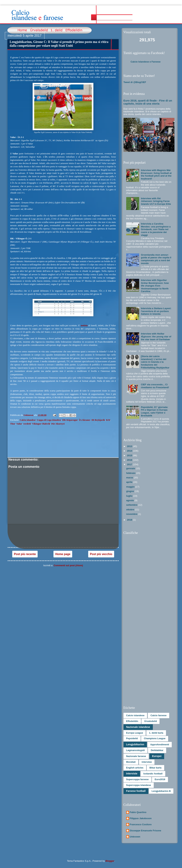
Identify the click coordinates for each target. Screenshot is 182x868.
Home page (63, 554)
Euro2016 (160, 779)
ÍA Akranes (85, 420)
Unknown (135, 837)
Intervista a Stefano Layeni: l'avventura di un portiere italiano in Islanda (156, 311)
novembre (132, 514)
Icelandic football (153, 774)
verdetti (27, 424)
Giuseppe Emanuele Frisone (146, 831)
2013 (130, 446)
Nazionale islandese (138, 727)
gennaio (131, 468)
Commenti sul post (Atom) (68, 565)
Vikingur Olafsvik (41, 424)
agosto (130, 500)
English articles (135, 768)
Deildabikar (157, 750)
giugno (130, 491)
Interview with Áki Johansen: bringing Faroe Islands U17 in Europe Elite (156, 201)
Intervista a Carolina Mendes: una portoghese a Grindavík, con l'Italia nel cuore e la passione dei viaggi (156, 229)
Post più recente (25, 554)
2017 (130, 464)
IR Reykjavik (98, 420)
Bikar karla (155, 768)
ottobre (131, 510)
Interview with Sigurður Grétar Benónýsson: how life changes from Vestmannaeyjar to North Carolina (155, 286)
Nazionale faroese (136, 756)
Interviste (132, 774)
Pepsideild (132, 738)
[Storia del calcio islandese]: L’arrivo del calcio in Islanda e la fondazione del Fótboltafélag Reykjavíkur (155, 362)
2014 (130, 451)
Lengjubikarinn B (161, 791)
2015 (130, 455)
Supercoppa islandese (139, 785)
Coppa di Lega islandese (49, 420)
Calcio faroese (159, 715)
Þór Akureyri (58, 424)
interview (147, 762)
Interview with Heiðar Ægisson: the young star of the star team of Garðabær (156, 336)
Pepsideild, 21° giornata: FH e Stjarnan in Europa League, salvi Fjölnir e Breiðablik (155, 411)
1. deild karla (156, 733)
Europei (157, 756)
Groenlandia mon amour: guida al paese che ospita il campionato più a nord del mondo (156, 259)
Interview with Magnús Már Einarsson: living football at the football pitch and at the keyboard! (156, 174)
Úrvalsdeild (150, 721)
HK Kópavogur (70, 420)
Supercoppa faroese (137, 779)
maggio (131, 487)
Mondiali (131, 762)
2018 (130, 520)
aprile (130, 482)
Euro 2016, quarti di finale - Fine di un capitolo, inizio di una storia (148, 102)
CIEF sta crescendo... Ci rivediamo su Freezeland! (155, 386)
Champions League (155, 738)
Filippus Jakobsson (141, 818)
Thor (13, 424)
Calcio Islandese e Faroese (146, 62)
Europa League (135, 733)
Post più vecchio (101, 554)
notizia (85, 325)
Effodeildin (132, 721)
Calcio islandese (28, 420)
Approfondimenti (160, 745)
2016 (130, 460)
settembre (132, 505)
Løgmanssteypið (135, 750)
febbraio (131, 473)
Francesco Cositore (141, 824)
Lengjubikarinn (135, 744)
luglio (130, 496)
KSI (108, 420)
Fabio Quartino (138, 812)
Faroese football (136, 791)
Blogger (110, 861)
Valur (19, 424)
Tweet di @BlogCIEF (135, 82)
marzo (130, 478)
